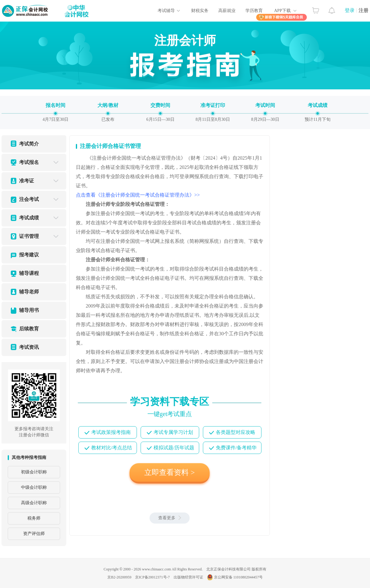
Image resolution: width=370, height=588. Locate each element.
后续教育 (29, 329)
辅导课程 (29, 273)
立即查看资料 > (170, 472)
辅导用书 (29, 310)
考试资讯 (29, 347)
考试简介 (29, 144)
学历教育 (254, 11)
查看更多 (170, 518)
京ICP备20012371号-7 (152, 577)
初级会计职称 (34, 472)
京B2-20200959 (119, 577)
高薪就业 (227, 11)
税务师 (34, 518)
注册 (364, 10)
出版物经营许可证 (188, 577)
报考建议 (29, 255)
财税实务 (200, 11)
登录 (350, 10)
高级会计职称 (34, 503)
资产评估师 (34, 534)
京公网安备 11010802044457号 (235, 577)
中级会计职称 (34, 487)
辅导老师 (29, 292)
